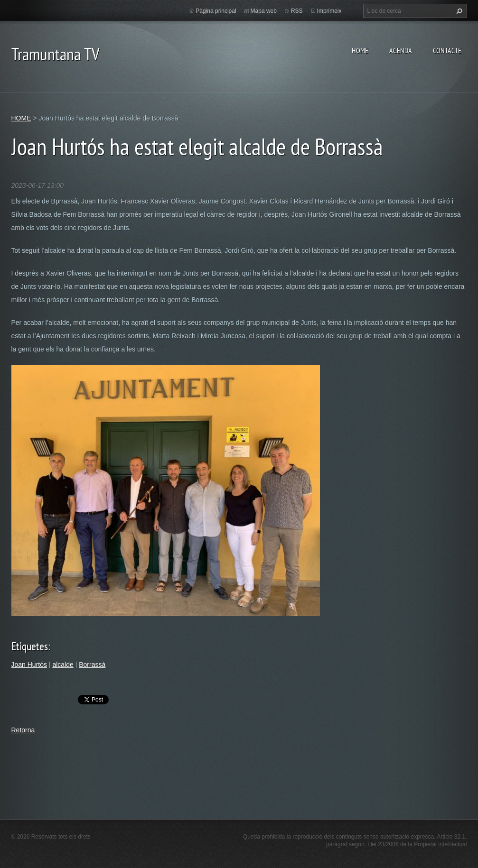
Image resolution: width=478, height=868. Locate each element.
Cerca (458, 11)
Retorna (23, 730)
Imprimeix (329, 11)
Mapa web (264, 11)
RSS (297, 11)
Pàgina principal (216, 11)
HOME (360, 50)
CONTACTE (447, 50)
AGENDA (401, 50)
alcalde (63, 665)
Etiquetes (30, 646)
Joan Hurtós (29, 665)
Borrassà (92, 665)
